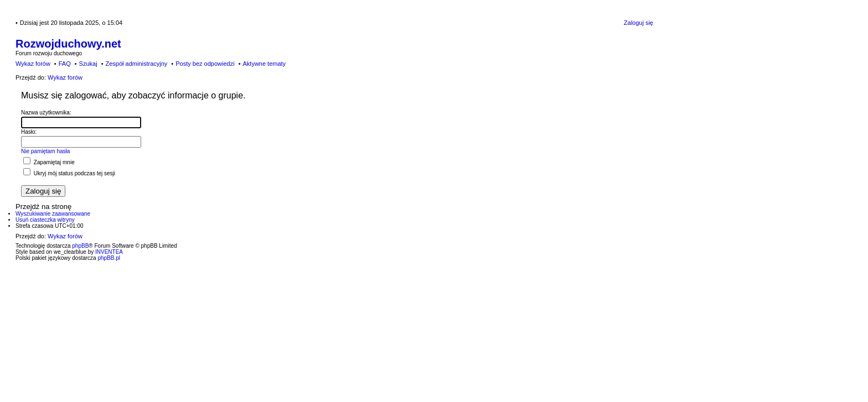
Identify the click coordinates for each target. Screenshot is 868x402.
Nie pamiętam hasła (45, 151)
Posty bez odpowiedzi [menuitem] (205, 64)
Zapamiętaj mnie (49, 162)
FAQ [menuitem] (65, 64)
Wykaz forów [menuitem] (33, 64)
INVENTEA (109, 252)
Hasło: (29, 132)
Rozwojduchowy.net (68, 44)
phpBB (80, 246)
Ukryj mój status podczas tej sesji (69, 173)
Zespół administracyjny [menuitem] (136, 64)
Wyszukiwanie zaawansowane (53, 214)
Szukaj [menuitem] (88, 64)
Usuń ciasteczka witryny (45, 220)
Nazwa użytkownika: (46, 113)
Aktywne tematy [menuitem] (264, 64)
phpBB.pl (109, 258)
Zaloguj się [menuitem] (639, 23)
